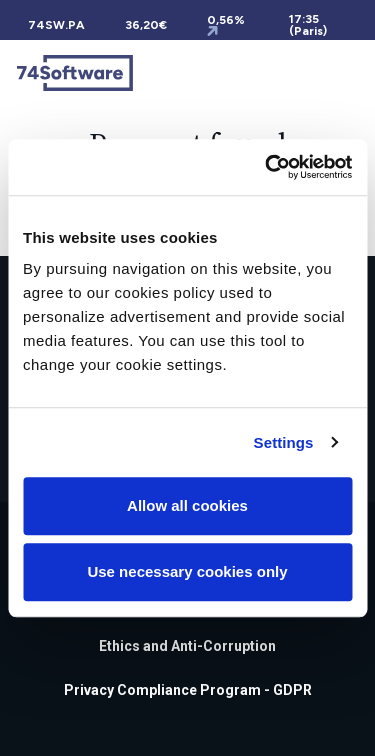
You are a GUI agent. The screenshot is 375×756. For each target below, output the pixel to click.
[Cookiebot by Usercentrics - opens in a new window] (267, 167)
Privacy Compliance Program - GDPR (188, 690)
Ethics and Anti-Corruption (187, 646)
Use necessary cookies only (187, 571)
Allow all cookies (187, 505)
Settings (284, 442)
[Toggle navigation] (348, 72)
